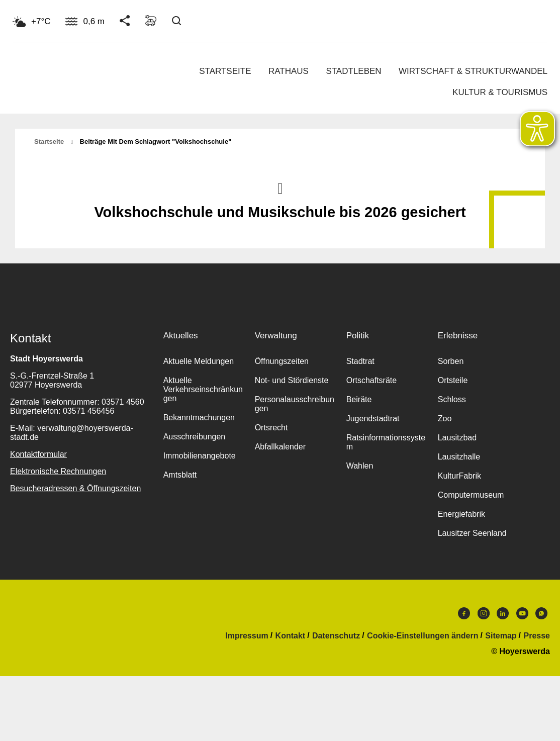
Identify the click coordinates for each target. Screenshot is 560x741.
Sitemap (501, 636)
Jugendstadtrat (373, 419)
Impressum (247, 636)
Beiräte (359, 399)
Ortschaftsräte (371, 380)
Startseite (225, 71)
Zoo (445, 419)
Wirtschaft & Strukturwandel (473, 71)
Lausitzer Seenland (472, 533)
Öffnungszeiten (282, 361)
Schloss (452, 399)
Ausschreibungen (195, 437)
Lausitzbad (457, 438)
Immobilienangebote (200, 456)
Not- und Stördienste (292, 380)
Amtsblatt (180, 475)
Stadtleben (353, 71)
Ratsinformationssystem (386, 442)
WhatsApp (541, 613)
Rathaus (289, 71)
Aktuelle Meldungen (199, 361)
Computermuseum (471, 495)
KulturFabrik (459, 476)
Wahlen (360, 466)
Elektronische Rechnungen (58, 471)
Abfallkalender (280, 447)
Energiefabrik (461, 514)
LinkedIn (503, 613)
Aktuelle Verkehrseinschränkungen (203, 389)
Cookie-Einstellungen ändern (423, 636)
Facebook (464, 613)
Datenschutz (336, 636)
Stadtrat (360, 361)
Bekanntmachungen (199, 418)
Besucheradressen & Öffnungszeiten (75, 488)
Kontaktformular (38, 454)
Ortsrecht (271, 428)
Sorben (451, 361)
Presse (537, 636)
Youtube (522, 613)
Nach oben (280, 188)
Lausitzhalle (459, 457)
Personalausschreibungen (295, 404)
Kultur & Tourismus (500, 92)
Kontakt (291, 636)
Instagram (484, 613)
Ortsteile (453, 380)
